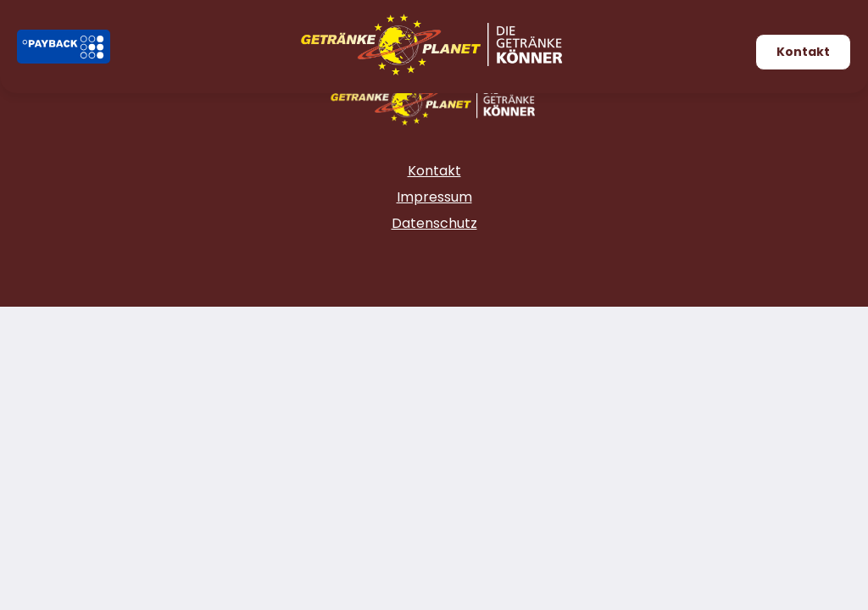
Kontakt (803, 52)
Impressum (434, 197)
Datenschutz (434, 223)
